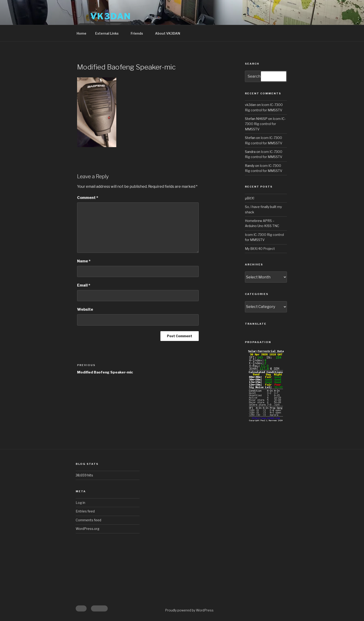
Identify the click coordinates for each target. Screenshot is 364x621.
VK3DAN (111, 16)
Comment (88, 198)
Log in (80, 503)
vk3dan (250, 105)
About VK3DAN (168, 33)
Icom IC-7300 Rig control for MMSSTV (265, 124)
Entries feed (85, 511)
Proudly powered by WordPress (189, 610)
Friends (139, 33)
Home (81, 33)
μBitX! (250, 198)
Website (85, 309)
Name (84, 261)
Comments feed (88, 520)
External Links (109, 33)
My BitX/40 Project (260, 249)
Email (84, 285)
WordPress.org (88, 529)
